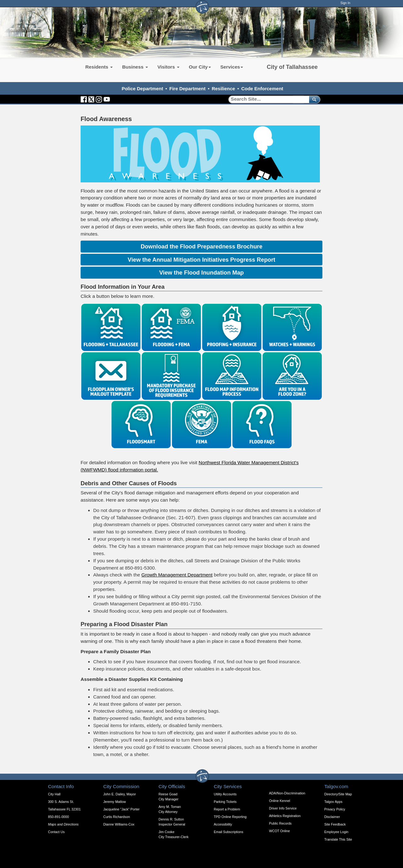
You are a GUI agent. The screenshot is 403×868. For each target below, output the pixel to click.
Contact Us (57, 832)
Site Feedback (335, 824)
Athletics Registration (285, 816)
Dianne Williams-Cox (119, 824)
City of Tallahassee (292, 67)
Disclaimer (332, 817)
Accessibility (223, 824)
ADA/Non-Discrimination (287, 793)
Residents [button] (99, 67)
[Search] (267, 99)
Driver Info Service (283, 808)
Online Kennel (280, 801)
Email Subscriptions (229, 832)
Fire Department (187, 89)
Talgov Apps (333, 802)
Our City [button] (200, 67)
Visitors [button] (168, 67)
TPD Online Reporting (230, 817)
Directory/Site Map (338, 794)
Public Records (281, 823)
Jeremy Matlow (115, 802)
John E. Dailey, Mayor (119, 794)
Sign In (345, 3)
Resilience (223, 89)
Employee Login (336, 832)
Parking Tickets (225, 802)
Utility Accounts (225, 794)
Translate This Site (338, 839)
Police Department (142, 89)
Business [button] (135, 67)
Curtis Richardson (117, 817)
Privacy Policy (335, 809)
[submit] (313, 99)
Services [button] (232, 67)
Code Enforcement (262, 89)
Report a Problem (227, 809)
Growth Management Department (177, 575)
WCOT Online (280, 831)
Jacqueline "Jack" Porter (121, 809)
